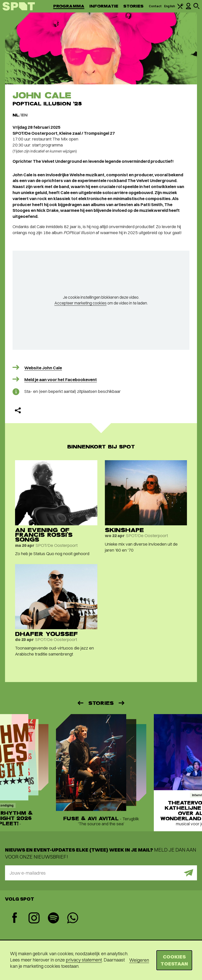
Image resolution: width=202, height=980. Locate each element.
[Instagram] (34, 919)
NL (16, 115)
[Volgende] (122, 703)
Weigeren (139, 960)
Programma (69, 6)
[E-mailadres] (101, 873)
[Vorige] (80, 703)
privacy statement (84, 960)
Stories (133, 6)
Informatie (104, 6)
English (170, 6)
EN (24, 115)
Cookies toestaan (174, 960)
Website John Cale (43, 368)
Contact (155, 6)
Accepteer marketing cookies (81, 303)
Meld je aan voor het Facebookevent (61, 379)
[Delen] (18, 410)
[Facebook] (15, 918)
